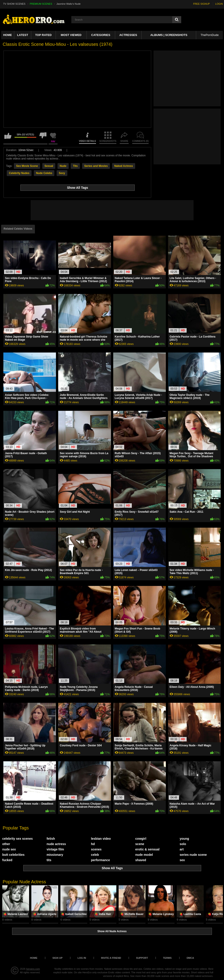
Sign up (57, 958)
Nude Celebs (44, 173)
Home (7, 35)
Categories (101, 35)
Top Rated (43, 35)
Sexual (49, 166)
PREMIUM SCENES (41, 4)
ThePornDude (210, 35)
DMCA (190, 958)
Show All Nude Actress (112, 931)
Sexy (62, 173)
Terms (167, 958)
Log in (82, 958)
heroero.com (33, 969)
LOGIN (219, 4)
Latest (23, 35)
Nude (63, 166)
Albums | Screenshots (169, 35)
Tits (75, 166)
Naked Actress (124, 166)
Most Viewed (71, 35)
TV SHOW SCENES (14, 4)
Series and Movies (96, 166)
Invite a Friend (111, 958)
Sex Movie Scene (27, 166)
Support (142, 958)
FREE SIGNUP (202, 4)
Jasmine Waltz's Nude (68, 4)
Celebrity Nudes (19, 173)
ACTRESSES (128, 35)
